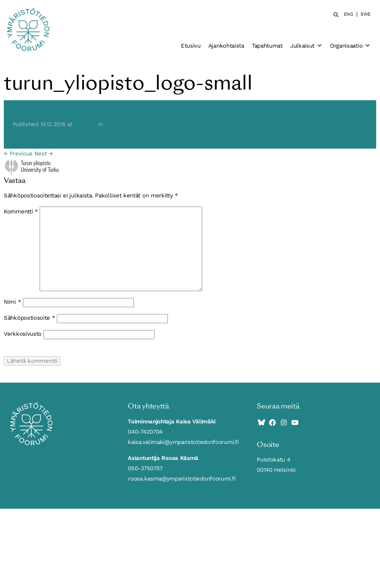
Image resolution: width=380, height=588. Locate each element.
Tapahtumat (267, 46)
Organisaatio (350, 46)
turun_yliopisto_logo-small (141, 124)
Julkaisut (306, 46)
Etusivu (191, 46)
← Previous (18, 154)
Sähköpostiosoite (30, 318)
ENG (349, 14)
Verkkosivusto (23, 334)
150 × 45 (85, 124)
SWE (366, 14)
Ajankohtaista (226, 46)
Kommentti (21, 211)
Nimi (12, 302)
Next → (43, 154)
